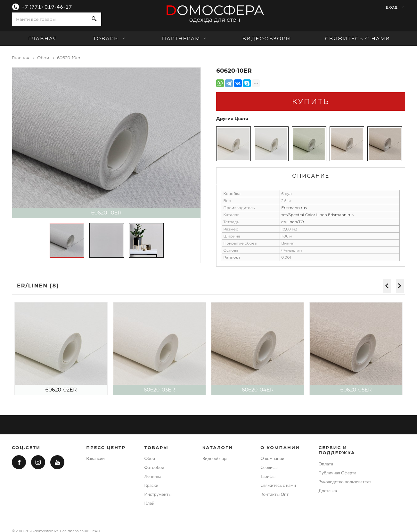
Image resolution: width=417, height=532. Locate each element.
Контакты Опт (274, 494)
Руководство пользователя (345, 482)
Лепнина (153, 476)
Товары (110, 39)
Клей (149, 503)
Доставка (328, 491)
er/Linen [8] (38, 286)
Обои (150, 458)
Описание (311, 176)
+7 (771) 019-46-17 (47, 7)
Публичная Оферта (338, 473)
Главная (43, 39)
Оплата (326, 464)
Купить (311, 101)
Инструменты (158, 494)
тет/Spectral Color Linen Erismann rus (317, 215)
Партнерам (185, 39)
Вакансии (95, 458)
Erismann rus (294, 208)
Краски (151, 485)
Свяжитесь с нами (358, 39)
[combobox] (50, 19)
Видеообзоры (267, 39)
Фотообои (154, 467)
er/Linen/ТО (293, 222)
